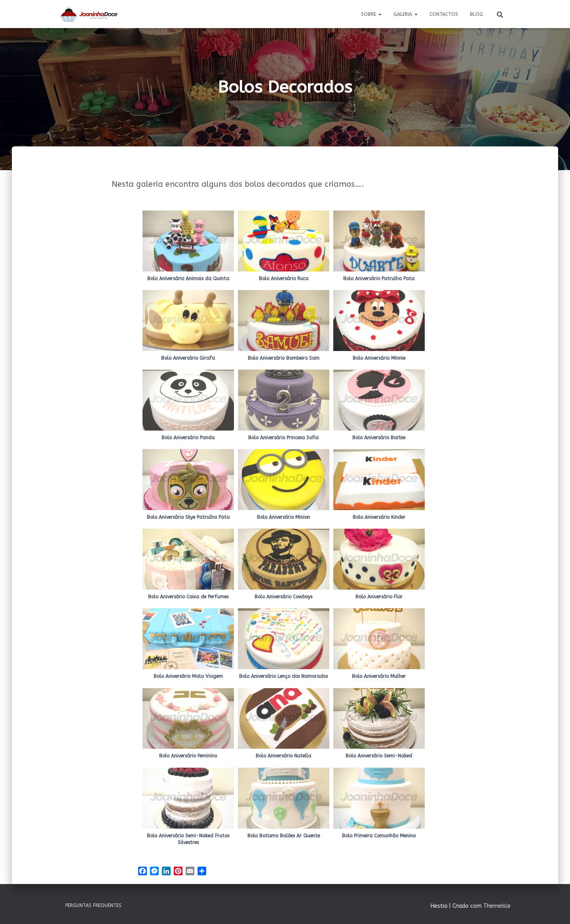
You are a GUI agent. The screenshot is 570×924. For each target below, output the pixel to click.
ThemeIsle (497, 906)
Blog (476, 14)
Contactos (444, 14)
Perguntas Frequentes (93, 905)
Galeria (406, 14)
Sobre (371, 14)
